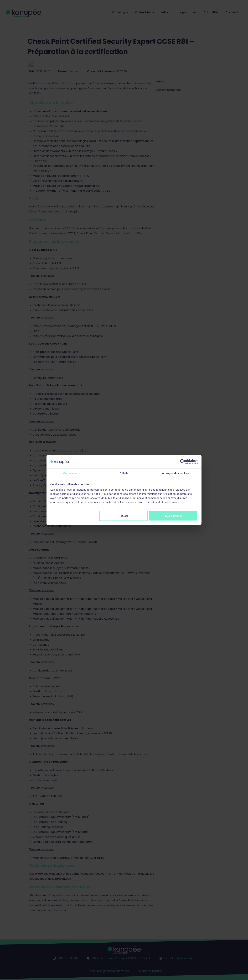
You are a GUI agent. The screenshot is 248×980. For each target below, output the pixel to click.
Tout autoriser (173, 516)
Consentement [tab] (72, 473)
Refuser (123, 516)
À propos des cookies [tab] (176, 473)
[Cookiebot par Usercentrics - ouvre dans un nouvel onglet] (183, 462)
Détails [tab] (124, 473)
